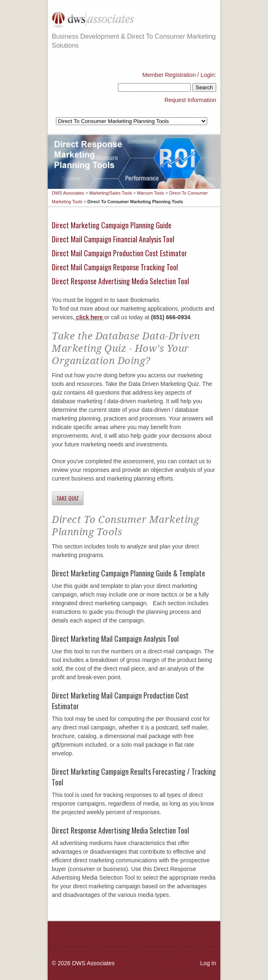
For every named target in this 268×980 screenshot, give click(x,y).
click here (89, 317)
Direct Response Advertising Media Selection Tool (120, 281)
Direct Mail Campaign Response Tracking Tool (115, 267)
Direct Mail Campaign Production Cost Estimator (119, 253)
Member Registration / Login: (179, 75)
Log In (208, 963)
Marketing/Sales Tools (111, 193)
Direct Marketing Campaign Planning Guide (112, 225)
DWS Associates (68, 193)
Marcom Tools (150, 193)
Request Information (190, 100)
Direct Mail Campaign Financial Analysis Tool (113, 239)
